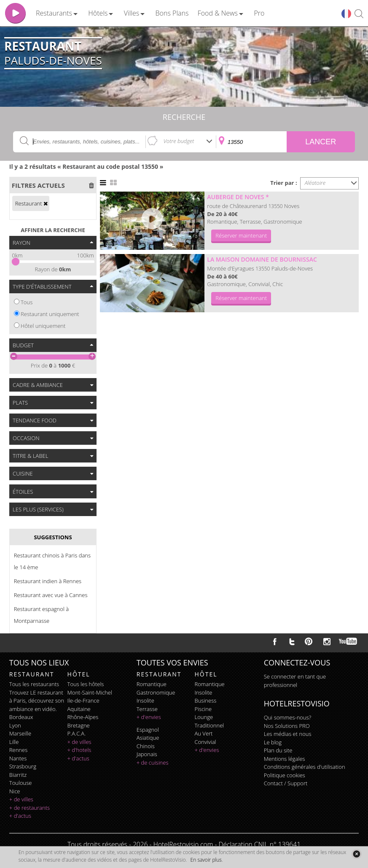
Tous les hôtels (86, 684)
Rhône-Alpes (83, 717)
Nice (15, 791)
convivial (205, 742)
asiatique (148, 738)
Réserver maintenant (241, 235)
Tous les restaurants (34, 684)
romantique (152, 684)
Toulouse (21, 783)
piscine (203, 709)
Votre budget (179, 141)
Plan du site (278, 750)
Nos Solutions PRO (287, 726)
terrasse (147, 709)
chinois (146, 746)
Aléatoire (315, 183)
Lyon (15, 725)
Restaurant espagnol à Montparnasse (41, 615)
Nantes (18, 758)
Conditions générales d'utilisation (305, 767)
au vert (204, 733)
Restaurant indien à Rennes (48, 581)
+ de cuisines (153, 763)
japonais (147, 754)
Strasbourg (23, 766)
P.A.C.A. (77, 733)
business (206, 700)
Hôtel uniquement (43, 326)
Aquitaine (79, 709)
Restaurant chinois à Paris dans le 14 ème (52, 561)
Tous (27, 302)
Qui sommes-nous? (287, 717)
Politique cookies (285, 775)
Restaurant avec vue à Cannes (51, 595)
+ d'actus (20, 816)
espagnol (148, 730)
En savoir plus (206, 860)
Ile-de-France (83, 700)
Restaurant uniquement (50, 314)
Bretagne (79, 725)
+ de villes (21, 799)
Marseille (20, 733)
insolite (145, 700)
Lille (14, 742)
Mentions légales (285, 759)
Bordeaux (21, 717)
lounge (204, 717)
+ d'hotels (79, 750)
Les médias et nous (288, 734)
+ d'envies (149, 717)
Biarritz (18, 775)
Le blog (273, 742)
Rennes (18, 750)
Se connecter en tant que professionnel (295, 681)
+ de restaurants (30, 808)
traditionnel (210, 725)
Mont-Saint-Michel (90, 692)
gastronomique (156, 692)
